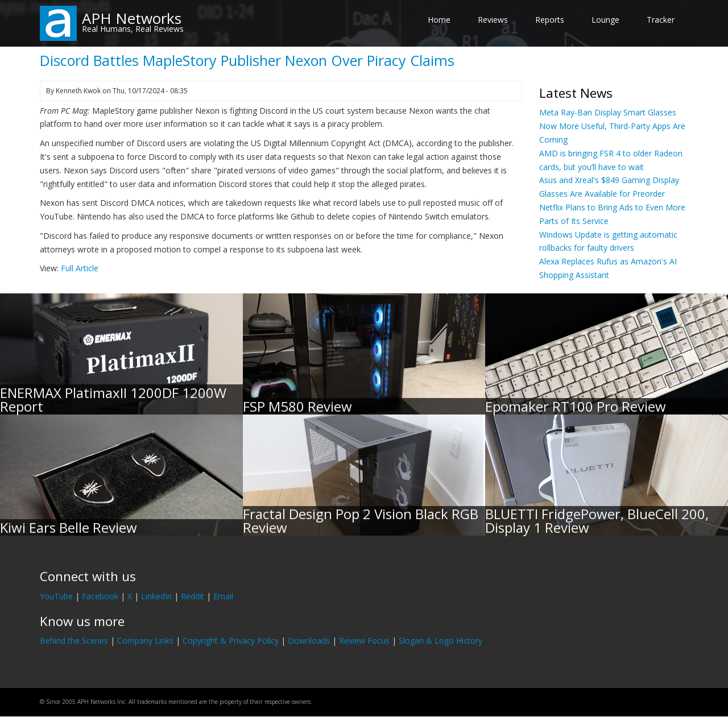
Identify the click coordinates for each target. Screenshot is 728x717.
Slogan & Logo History (440, 641)
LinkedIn (156, 596)
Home (439, 20)
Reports (550, 20)
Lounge (605, 20)
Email (223, 596)
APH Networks (132, 18)
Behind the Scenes (74, 641)
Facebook (100, 596)
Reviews (493, 20)
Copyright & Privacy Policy (231, 641)
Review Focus (364, 641)
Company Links (145, 641)
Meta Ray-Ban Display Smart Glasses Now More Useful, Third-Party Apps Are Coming (612, 126)
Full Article (80, 268)
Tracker (661, 20)
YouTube (56, 596)
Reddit (193, 596)
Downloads (309, 641)
